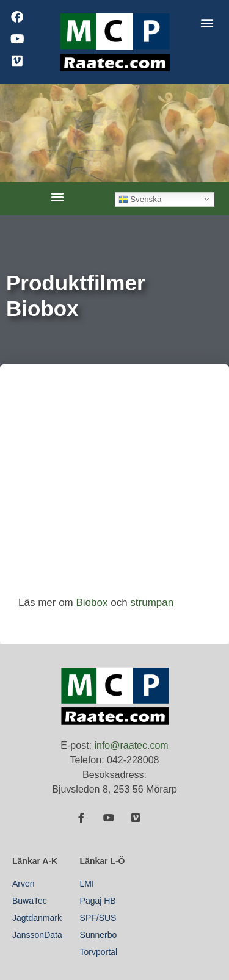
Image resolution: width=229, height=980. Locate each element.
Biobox (92, 603)
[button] (207, 22)
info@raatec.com (131, 745)
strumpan (152, 603)
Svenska (140, 199)
